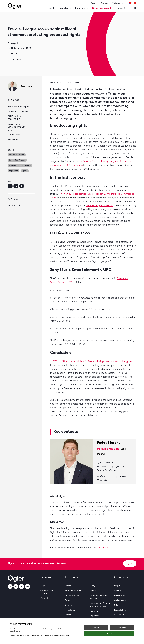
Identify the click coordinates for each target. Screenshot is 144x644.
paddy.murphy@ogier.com (110, 467)
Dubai (68, 600)
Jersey (92, 586)
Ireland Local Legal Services (20, 165)
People (51, 8)
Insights (77, 83)
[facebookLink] (10, 586)
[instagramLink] (16, 586)
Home (52, 83)
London (93, 591)
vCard (101, 476)
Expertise (65, 8)
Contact (104, 3)
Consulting (45, 598)
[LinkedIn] (16, 186)
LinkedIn (102, 480)
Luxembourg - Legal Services (99, 597)
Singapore (94, 616)
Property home (121, 610)
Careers (93, 3)
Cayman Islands (72, 596)
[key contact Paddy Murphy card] (72, 461)
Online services (118, 3)
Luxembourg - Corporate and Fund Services (101, 605)
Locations (82, 8)
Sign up (130, 564)
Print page (14, 199)
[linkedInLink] (22, 586)
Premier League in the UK (99, 206)
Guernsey (69, 605)
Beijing (68, 586)
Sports (25, 171)
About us (124, 8)
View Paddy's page (107, 470)
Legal (43, 586)
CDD (116, 605)
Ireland (68, 615)
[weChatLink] (27, 586)
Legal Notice (104, 548)
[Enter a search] (135, 8)
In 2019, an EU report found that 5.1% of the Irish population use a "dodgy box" (92, 361)
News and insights (103, 8)
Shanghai (94, 611)
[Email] (10, 186)
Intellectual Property (17, 160)
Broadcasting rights (18, 107)
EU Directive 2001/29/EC (14, 118)
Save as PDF (15, 205)
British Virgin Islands (74, 591)
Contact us (119, 615)
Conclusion (14, 135)
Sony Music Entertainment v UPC (17, 127)
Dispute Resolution (17, 155)
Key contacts (15, 140)
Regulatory (13, 171)
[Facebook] (22, 186)
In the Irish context (18, 112)
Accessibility (120, 596)
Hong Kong (70, 610)
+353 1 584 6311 (105, 463)
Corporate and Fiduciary (47, 592)
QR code (121, 477)
